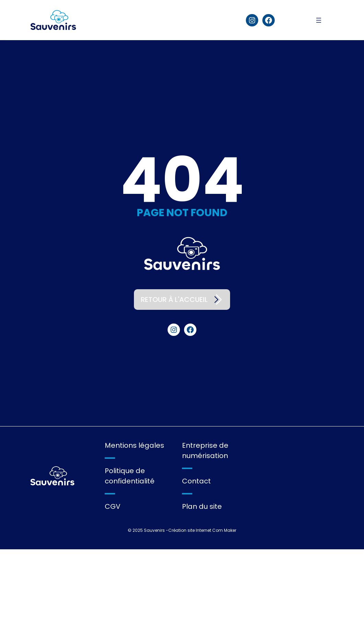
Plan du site (202, 506)
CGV (113, 506)
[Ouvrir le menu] (322, 20)
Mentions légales (134, 445)
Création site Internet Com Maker (202, 530)
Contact (196, 481)
